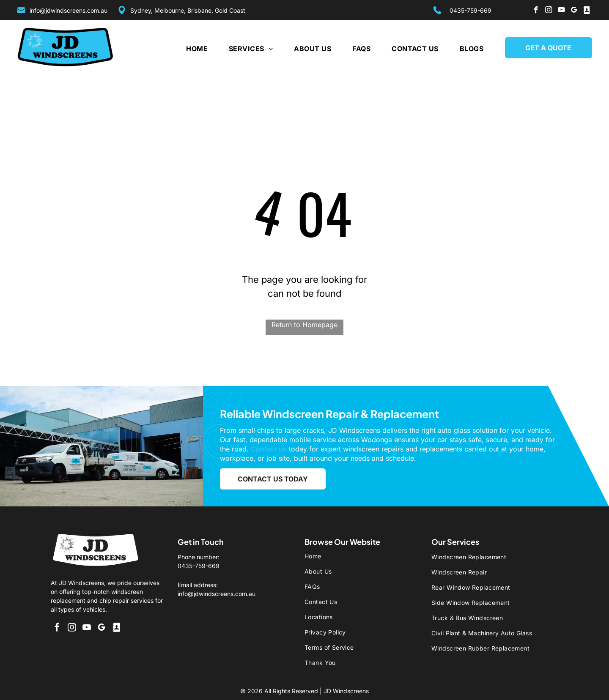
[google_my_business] (574, 11)
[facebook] (536, 11)
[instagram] (549, 11)
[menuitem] (186, 49)
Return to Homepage (304, 325)
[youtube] (561, 11)
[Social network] (587, 11)
